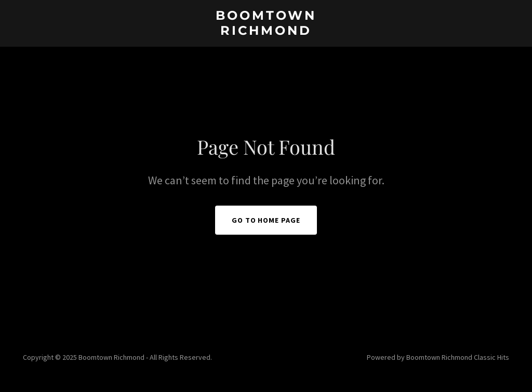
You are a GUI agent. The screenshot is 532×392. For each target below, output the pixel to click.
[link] (266, 32)
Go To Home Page (266, 220)
